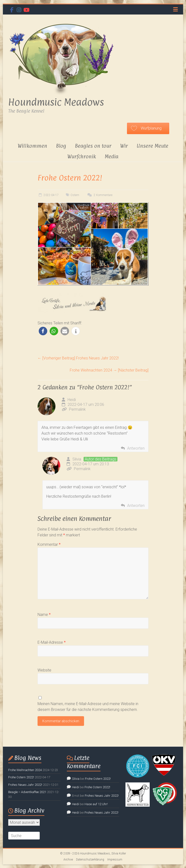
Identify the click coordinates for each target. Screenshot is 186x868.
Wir (124, 146)
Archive (68, 860)
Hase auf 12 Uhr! (96, 804)
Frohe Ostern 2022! (21, 777)
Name (44, 615)
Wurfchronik (82, 156)
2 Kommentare (99, 195)
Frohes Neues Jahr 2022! (78, 358)
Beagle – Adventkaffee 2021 (27, 792)
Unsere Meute (152, 146)
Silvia (77, 459)
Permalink (74, 409)
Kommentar (49, 544)
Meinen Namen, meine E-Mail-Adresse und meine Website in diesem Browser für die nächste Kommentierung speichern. (88, 707)
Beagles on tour (93, 146)
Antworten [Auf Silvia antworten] (136, 506)
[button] (43, 331)
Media (112, 156)
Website (44, 670)
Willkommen (32, 146)
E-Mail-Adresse (52, 642)
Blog (61, 146)
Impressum (115, 860)
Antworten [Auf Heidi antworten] (136, 448)
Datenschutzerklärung (90, 860)
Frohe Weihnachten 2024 (109, 370)
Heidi (72, 400)
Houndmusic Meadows (56, 102)
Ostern (75, 195)
